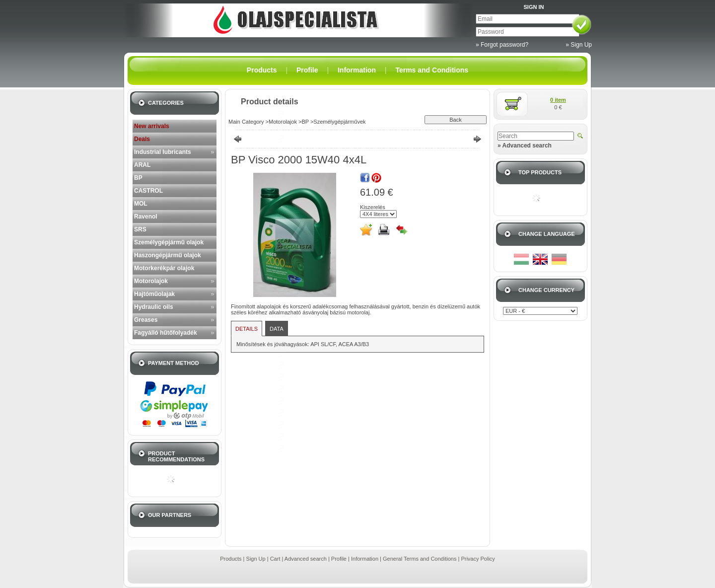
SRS (140, 229)
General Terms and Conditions (420, 559)
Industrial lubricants (163, 152)
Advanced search (306, 559)
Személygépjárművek (339, 122)
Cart (275, 559)
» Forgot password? (502, 45)
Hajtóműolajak (154, 294)
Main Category (246, 122)
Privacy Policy (478, 559)
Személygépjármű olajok (169, 242)
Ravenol (146, 217)
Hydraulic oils (154, 307)
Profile (339, 559)
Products (231, 559)
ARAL (142, 165)
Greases (146, 320)
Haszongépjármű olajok (168, 255)
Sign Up (256, 559)
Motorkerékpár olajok (164, 268)
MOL (141, 204)
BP (138, 178)
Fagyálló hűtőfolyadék (166, 333)
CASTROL (148, 191)
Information (365, 559)
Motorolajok (151, 281)
